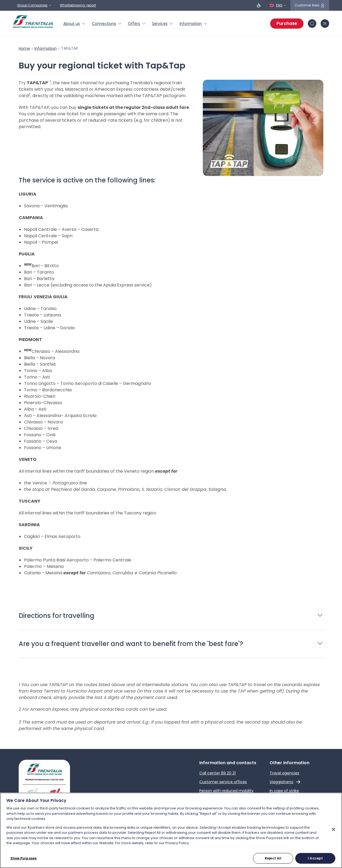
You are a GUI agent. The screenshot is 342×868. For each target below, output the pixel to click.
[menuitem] (74, 24)
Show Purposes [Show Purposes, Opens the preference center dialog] (24, 858)
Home (24, 48)
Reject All (273, 858)
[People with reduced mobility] (259, 5)
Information (46, 48)
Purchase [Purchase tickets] (287, 23)
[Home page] (33, 22)
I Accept (315, 858)
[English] (278, 5)
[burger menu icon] (325, 24)
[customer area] (310, 5)
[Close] (333, 829)
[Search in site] (312, 24)
